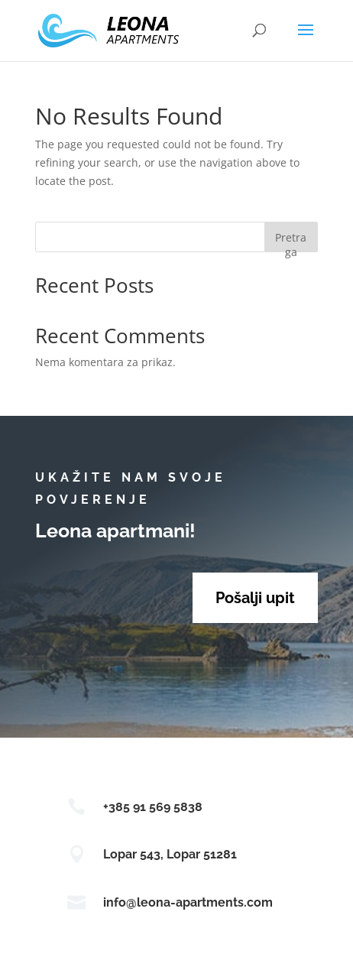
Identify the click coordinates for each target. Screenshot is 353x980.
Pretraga (291, 241)
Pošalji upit (255, 598)
